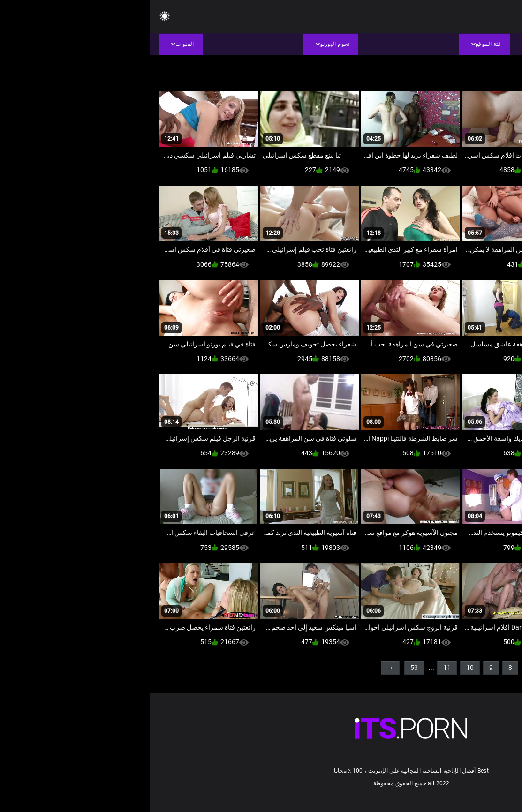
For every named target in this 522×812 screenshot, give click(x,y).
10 (320, 668)
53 (265, 668)
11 (297, 668)
